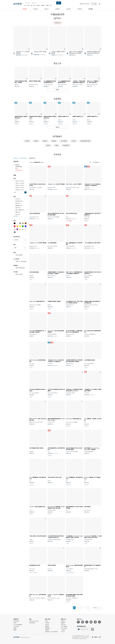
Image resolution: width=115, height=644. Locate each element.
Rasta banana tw (52, 276)
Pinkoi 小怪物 (64, 628)
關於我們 (63, 621)
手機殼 (47, 5)
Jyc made (32, 364)
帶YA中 (16, 120)
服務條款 (47, 626)
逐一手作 (50, 569)
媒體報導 (63, 623)
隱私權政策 (48, 628)
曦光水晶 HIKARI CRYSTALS (91, 305)
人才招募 (63, 630)
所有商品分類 (16, 621)
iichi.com (63, 632)
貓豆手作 (17, 84)
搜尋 (59, 3)
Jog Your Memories (48, 84)
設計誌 (15, 623)
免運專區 (58, 99)
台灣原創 (27, 141)
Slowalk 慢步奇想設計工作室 (91, 569)
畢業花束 (43, 5)
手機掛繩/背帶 (58, 23)
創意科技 (16, 158)
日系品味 (36, 141)
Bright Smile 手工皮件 (77, 84)
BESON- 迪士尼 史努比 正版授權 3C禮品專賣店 (40, 598)
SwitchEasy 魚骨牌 (70, 393)
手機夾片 (48, 145)
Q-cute (31, 510)
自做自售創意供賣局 (89, 451)
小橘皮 (31, 539)
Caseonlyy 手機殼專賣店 (90, 334)
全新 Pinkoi (63, 625)
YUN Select (87, 188)
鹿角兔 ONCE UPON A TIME (72, 188)
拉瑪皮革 (31, 276)
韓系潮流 (45, 141)
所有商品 (58, 154)
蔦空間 (49, 305)
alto (85, 422)
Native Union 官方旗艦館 (35, 305)
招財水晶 (38, 5)
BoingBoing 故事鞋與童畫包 (54, 539)
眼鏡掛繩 (54, 141)
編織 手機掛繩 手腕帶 (85, 141)
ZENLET (68, 276)
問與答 (47, 621)
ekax (67, 217)
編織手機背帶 (66, 145)
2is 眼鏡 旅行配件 (52, 510)
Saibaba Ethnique (70, 334)
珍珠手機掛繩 (64, 141)
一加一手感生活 (70, 569)
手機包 (57, 145)
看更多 (58, 90)
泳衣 (51, 5)
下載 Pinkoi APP (83, 629)
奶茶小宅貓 (87, 217)
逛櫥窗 (15, 630)
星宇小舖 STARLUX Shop (54, 598)
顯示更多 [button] (16, 216)
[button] (25, 192)
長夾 (25, 5)
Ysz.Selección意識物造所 (72, 598)
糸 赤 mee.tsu (87, 510)
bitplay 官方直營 (51, 188)
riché (67, 510)
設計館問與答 (32, 623)
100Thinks (87, 393)
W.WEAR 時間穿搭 (70, 246)
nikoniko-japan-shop (34, 217)
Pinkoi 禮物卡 (16, 626)
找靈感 (15, 628)
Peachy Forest (51, 422)
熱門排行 (58, 18)
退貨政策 (47, 630)
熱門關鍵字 (58, 136)
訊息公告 (47, 625)
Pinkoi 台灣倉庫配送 (18, 625)
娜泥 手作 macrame (34, 84)
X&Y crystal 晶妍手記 (89, 364)
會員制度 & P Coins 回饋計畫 (51, 632)
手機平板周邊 (23, 158)
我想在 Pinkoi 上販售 (85, 4)
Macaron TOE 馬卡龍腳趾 (54, 217)
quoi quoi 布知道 (88, 276)
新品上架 (58, 63)
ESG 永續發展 (64, 626)
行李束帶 (74, 141)
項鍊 (31, 5)
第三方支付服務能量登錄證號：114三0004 (81, 636)
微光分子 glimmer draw (92, 84)
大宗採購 (47, 623)
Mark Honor (32, 569)
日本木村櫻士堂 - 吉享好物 (35, 188)
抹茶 (28, 5)
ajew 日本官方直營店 (52, 246)
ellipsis (49, 481)
